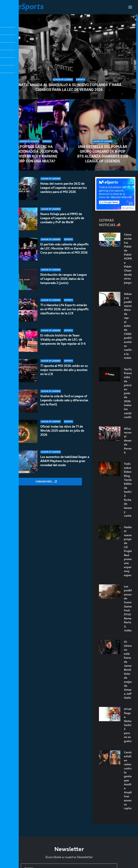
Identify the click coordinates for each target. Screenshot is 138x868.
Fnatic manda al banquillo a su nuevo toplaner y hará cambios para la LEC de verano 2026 (69, 87)
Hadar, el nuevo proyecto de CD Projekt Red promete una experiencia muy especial (128, 551)
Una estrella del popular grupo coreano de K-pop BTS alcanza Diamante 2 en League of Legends (103, 154)
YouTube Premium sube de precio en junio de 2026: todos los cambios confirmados (128, 393)
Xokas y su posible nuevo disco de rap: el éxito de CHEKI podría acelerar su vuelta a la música (128, 326)
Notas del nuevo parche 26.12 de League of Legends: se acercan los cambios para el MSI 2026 (64, 188)
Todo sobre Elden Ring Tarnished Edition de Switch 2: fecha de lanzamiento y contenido (128, 490)
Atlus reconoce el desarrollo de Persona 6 (128, 440)
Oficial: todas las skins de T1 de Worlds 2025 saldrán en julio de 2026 (62, 432)
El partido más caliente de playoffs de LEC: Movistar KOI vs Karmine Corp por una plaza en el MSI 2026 (64, 250)
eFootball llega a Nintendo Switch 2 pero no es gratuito (128, 725)
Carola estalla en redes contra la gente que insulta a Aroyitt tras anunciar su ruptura (128, 780)
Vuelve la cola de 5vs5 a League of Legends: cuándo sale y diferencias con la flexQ (64, 405)
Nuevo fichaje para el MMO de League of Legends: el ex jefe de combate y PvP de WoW (62, 218)
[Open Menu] (130, 7)
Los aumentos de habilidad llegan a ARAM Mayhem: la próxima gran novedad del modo (65, 461)
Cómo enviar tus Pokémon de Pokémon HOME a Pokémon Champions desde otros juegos (128, 259)
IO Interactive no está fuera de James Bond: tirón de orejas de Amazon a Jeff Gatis (128, 670)
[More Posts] (46, 482)
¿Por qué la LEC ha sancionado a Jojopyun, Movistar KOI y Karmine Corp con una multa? (35, 154)
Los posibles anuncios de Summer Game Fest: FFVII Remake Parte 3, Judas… (128, 608)
